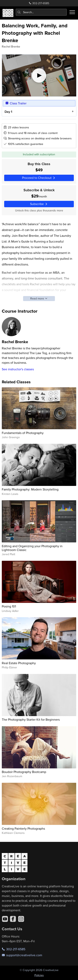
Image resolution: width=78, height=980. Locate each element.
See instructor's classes (18, 369)
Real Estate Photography (19, 663)
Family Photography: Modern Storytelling (30, 489)
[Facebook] (13, 919)
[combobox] (41, 12)
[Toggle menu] (72, 12)
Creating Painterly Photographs (23, 828)
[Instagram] (21, 919)
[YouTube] (5, 919)
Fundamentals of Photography (23, 433)
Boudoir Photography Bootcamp (24, 772)
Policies (39, 975)
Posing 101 (9, 606)
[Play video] (39, 75)
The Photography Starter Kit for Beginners (31, 719)
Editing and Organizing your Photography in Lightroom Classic (32, 548)
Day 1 (8, 112)
